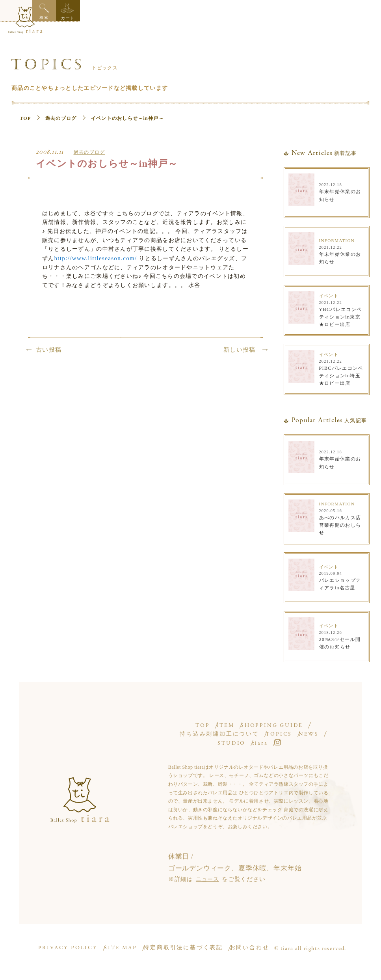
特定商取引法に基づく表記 (190, 947)
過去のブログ (61, 113)
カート (369, 12)
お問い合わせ (259, 947)
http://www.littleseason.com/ (169, 257)
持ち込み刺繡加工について (226, 729)
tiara (280, 738)
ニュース (208, 874)
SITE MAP (125, 947)
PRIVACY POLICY (69, 947)
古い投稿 (49, 359)
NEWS (194, 738)
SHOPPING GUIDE (285, 720)
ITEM (225, 720)
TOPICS (299, 729)
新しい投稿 (240, 359)
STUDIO (238, 738)
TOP (26, 113)
